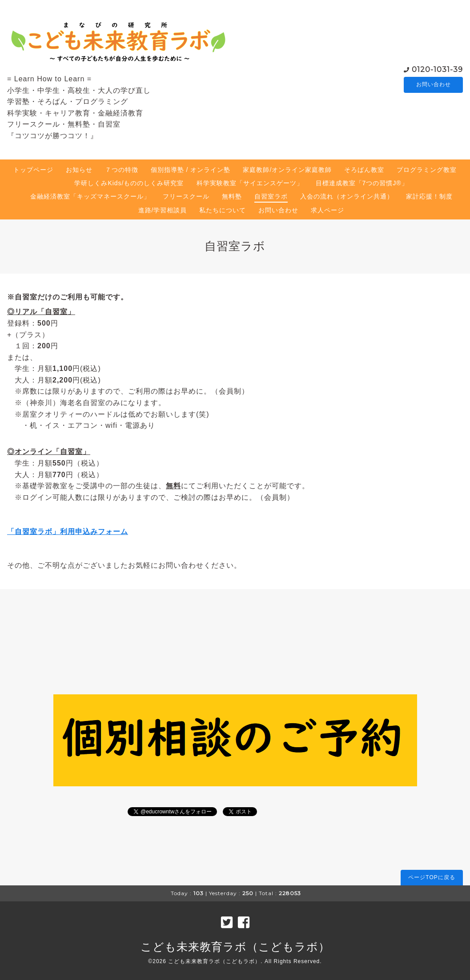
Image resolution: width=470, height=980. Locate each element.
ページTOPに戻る (432, 877)
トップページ (33, 170)
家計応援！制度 (429, 196)
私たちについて (223, 210)
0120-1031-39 (437, 69)
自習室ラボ (271, 196)
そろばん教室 (364, 170)
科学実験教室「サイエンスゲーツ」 (250, 183)
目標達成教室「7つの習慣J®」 (362, 183)
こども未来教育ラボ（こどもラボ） (235, 947)
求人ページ (327, 210)
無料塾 (232, 196)
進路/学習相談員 (163, 210)
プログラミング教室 (427, 170)
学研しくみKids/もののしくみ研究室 (129, 183)
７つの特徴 (122, 170)
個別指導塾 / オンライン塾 (191, 170)
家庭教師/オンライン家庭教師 (287, 170)
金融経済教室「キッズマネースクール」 (90, 196)
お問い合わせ (434, 85)
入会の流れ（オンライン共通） (347, 196)
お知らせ (79, 170)
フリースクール (186, 196)
